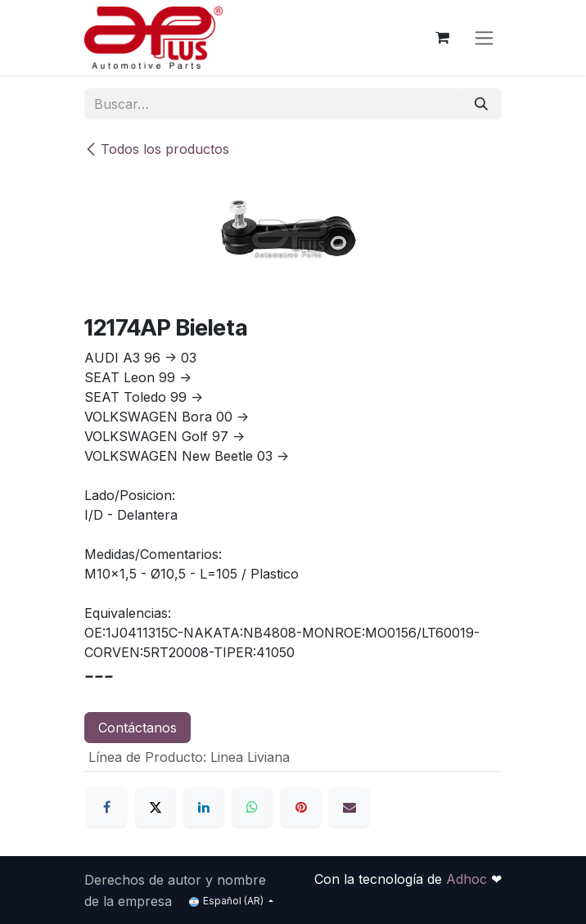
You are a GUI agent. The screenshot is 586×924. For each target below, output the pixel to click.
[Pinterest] (301, 807)
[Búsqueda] (481, 104)
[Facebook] (106, 807)
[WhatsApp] (252, 807)
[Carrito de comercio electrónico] (442, 38)
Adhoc (469, 879)
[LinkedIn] (204, 807)
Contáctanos (137, 728)
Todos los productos (157, 149)
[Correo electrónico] (349, 807)
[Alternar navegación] (484, 38)
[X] (156, 807)
